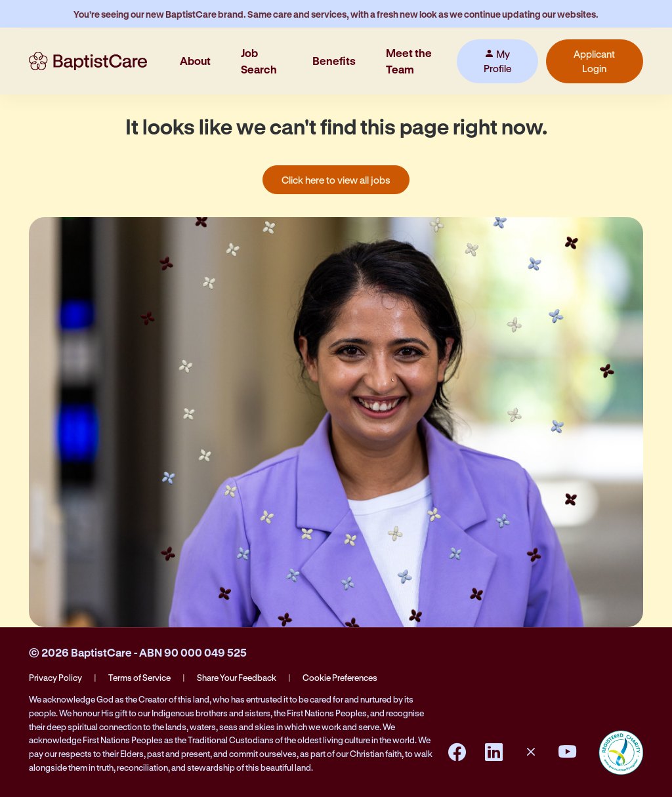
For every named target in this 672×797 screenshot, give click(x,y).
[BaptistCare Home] (88, 61)
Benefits (334, 61)
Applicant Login (594, 61)
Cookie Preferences (340, 677)
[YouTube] (568, 752)
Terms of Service (139, 677)
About (195, 61)
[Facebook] (457, 752)
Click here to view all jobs (336, 180)
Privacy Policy (55, 677)
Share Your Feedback (237, 677)
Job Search (259, 61)
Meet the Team (409, 61)
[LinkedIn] (494, 752)
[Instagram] (531, 752)
